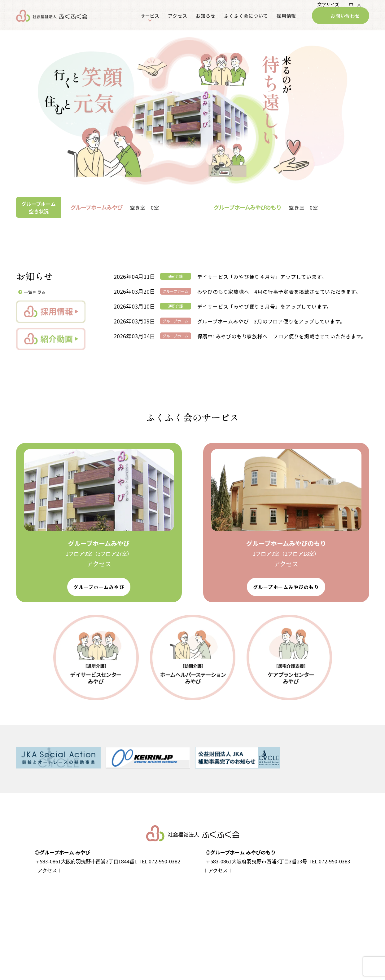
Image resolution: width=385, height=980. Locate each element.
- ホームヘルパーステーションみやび (228, 924)
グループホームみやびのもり (286, 587)
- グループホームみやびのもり (142, 924)
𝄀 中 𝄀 (351, 6)
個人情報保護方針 (71, 913)
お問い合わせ (345, 21)
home (59, 902)
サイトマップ (66, 924)
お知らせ (206, 21)
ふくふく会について (246, 21)
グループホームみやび (99, 587)
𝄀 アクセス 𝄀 (99, 564)
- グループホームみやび (136, 914)
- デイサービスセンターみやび (222, 914)
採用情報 (286, 21)
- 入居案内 (123, 936)
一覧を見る (35, 292)
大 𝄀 (359, 6)
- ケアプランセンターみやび (220, 936)
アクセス (177, 21)
